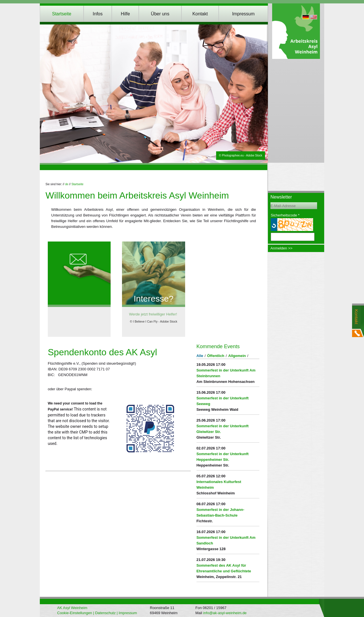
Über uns (160, 14)
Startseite (62, 14)
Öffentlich (216, 356)
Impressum (243, 14)
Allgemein (237, 356)
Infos (98, 14)
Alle (200, 356)
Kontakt (200, 14)
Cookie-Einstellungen (75, 613)
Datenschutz (105, 613)
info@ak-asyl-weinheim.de (225, 613)
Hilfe (125, 14)
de (67, 184)
